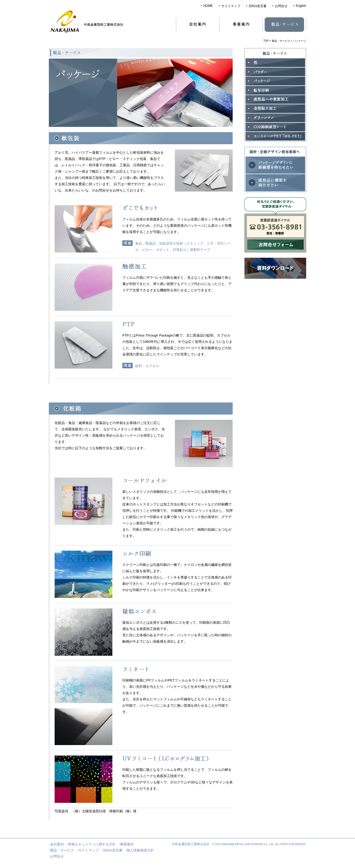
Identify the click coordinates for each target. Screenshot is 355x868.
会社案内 (197, 25)
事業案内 (241, 25)
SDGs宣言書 (258, 6)
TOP (266, 41)
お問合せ (281, 6)
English (301, 6)
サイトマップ (231, 6)
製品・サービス (284, 25)
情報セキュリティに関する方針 (92, 844)
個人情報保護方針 (140, 850)
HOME (208, 6)
